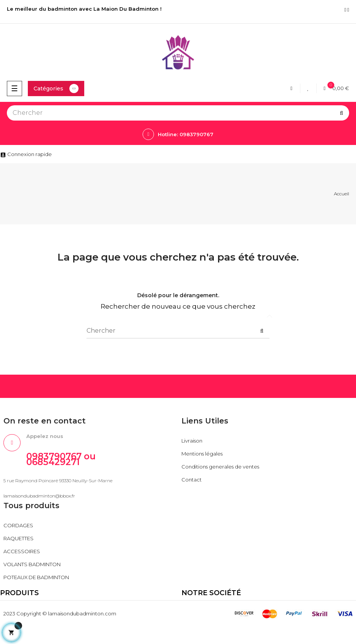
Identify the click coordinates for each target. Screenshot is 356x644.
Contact (192, 480)
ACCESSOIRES (22, 551)
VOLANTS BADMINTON (32, 564)
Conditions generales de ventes (220, 467)
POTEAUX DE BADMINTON (36, 577)
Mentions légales (202, 454)
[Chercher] (178, 113)
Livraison (192, 441)
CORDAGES (18, 525)
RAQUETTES (18, 538)
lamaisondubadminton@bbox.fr (39, 496)
